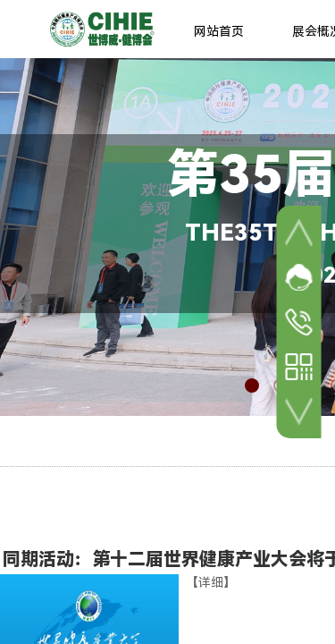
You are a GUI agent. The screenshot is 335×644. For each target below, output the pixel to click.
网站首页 (219, 31)
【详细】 (211, 582)
